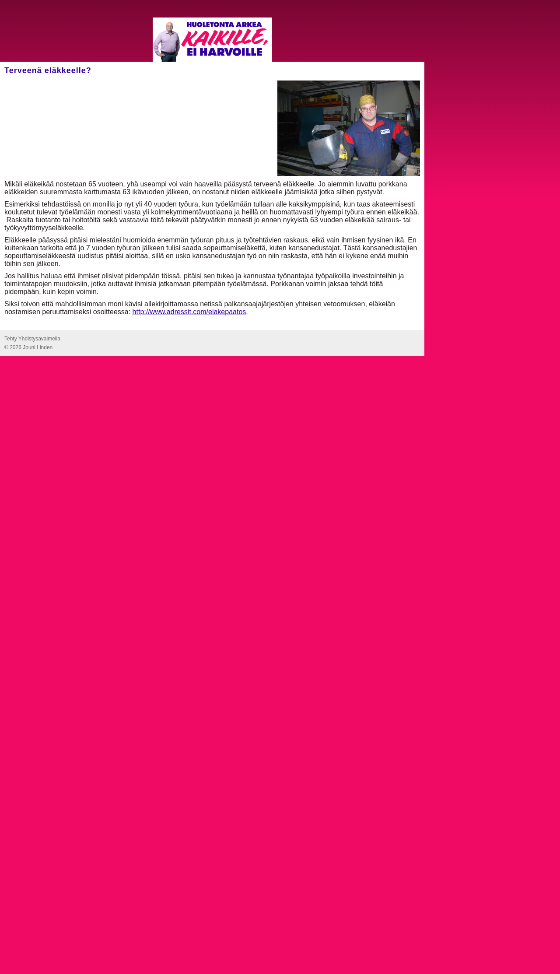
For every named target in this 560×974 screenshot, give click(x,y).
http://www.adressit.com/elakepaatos (189, 312)
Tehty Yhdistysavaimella (32, 339)
